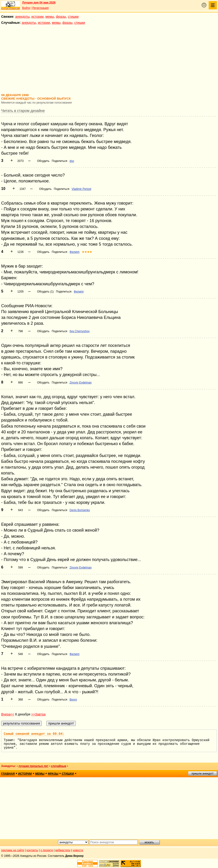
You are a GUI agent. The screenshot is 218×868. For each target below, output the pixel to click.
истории (38, 17)
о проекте (47, 850)
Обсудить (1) (45, 292)
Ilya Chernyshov (80, 331)
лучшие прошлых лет (33, 766)
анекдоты (22, 17)
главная (8, 774)
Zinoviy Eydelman (81, 383)
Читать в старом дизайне (23, 111)
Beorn (73, 700)
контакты (32, 850)
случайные (59, 766)
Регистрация (40, 8)
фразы (61, 17)
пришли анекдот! (202, 774)
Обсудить (43, 161)
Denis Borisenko (80, 510)
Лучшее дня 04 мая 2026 (39, 3)
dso (72, 161)
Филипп (74, 252)
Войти (26, 8)
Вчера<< (8, 714)
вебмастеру (63, 850)
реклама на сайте (13, 850)
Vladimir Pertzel (81, 189)
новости (78, 850)
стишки (73, 17)
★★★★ (87, 252)
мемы (50, 17)
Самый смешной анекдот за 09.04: (34, 734)
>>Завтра (38, 714)
